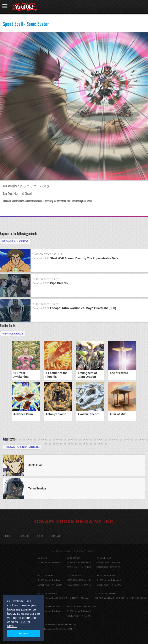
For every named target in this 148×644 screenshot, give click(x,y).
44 (61, 444)
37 (140, 440)
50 (84, 444)
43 (57, 444)
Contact (56, 536)
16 (61, 440)
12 (46, 440)
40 (46, 444)
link (5, 7)
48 (76, 444)
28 (106, 440)
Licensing (24, 536)
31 (117, 440)
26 (99, 440)
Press (40, 536)
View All (13, 334)
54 (99, 444)
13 (50, 440)
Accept (24, 633)
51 (87, 444)
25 (95, 440)
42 (54, 444)
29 (110, 440)
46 (69, 444)
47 (72, 444)
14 (54, 440)
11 (43, 440)
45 (65, 444)
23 (87, 440)
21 (80, 440)
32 (121, 440)
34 (128, 440)
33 (125, 440)
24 (91, 440)
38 (143, 440)
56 (106, 444)
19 (72, 440)
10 (39, 440)
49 (80, 444)
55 (102, 444)
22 (84, 440)
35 (132, 440)
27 (102, 440)
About (8, 536)
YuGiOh (25, 7)
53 (95, 444)
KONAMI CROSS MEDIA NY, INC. (74, 522)
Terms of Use (61, 551)
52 (91, 444)
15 (57, 440)
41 (50, 444)
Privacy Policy (85, 551)
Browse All (15, 241)
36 (136, 440)
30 (114, 440)
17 (65, 440)
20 (76, 440)
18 (69, 440)
